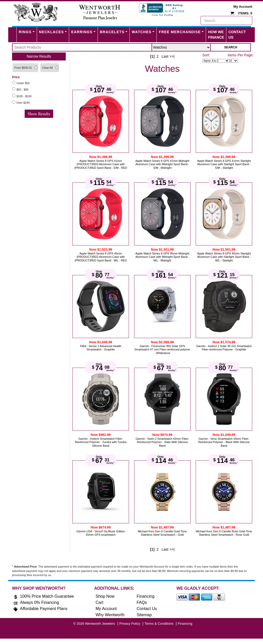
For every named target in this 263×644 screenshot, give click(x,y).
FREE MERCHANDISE (180, 32)
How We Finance (216, 35)
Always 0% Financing (40, 602)
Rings (25, 32)
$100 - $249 (24, 96)
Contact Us (237, 35)
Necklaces (51, 32)
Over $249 (23, 103)
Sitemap (144, 615)
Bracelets (112, 32)
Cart (99, 602)
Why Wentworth (110, 615)
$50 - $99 (22, 90)
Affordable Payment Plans (44, 609)
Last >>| (168, 56)
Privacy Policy (130, 624)
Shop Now (105, 596)
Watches (142, 32)
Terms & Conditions (159, 624)
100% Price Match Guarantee (47, 596)
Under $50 (23, 83)
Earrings (82, 32)
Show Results (39, 114)
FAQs (142, 602)
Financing (145, 596)
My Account (243, 7)
